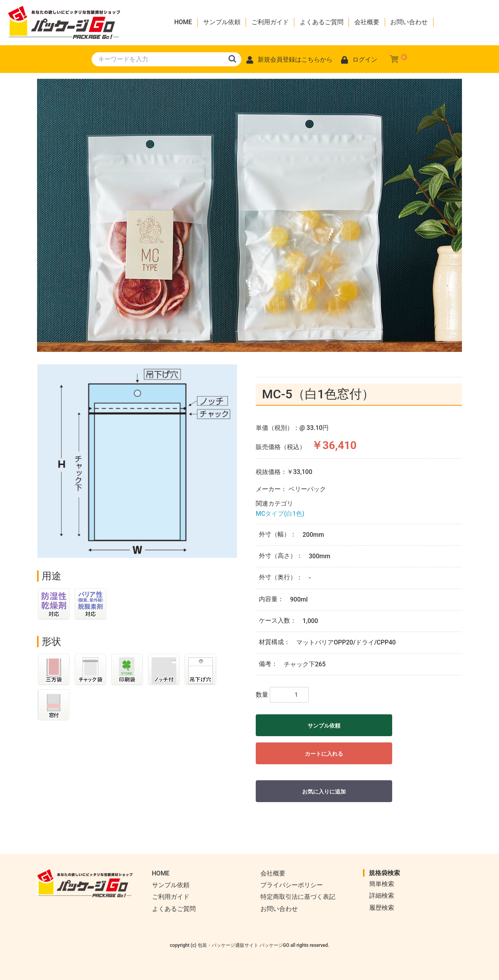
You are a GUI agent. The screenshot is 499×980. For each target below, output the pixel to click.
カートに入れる (324, 754)
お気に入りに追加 (324, 792)
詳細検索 (382, 896)
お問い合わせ (409, 22)
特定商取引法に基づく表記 (298, 897)
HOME (183, 22)
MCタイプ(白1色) (280, 514)
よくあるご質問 (322, 22)
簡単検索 (382, 884)
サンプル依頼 (222, 22)
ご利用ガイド (270, 22)
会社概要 (367, 22)
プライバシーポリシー (292, 885)
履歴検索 (382, 908)
